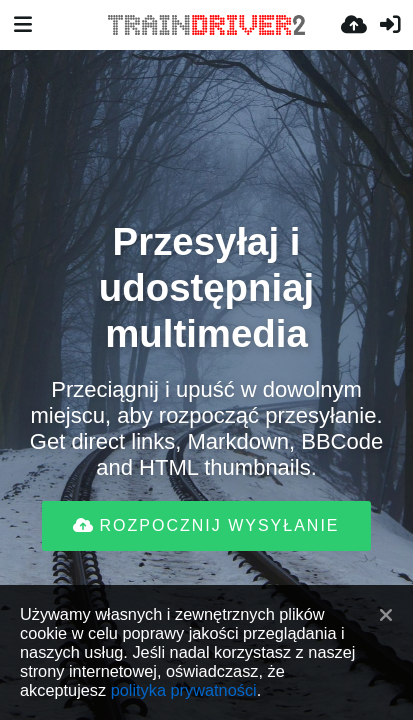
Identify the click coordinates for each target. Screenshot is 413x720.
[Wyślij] (354, 25)
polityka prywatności (184, 690)
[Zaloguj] (390, 25)
